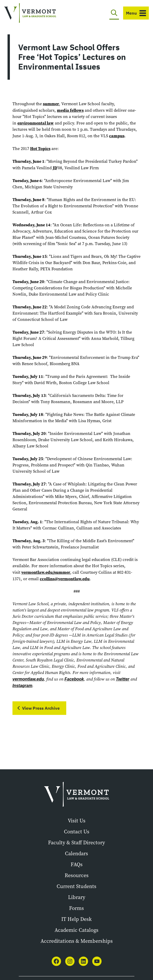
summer (51, 104)
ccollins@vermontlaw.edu (65, 579)
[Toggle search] (114, 13)
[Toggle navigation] (136, 13)
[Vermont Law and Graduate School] (30, 13)
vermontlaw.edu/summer (46, 572)
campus (117, 136)
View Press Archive (41, 708)
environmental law (36, 123)
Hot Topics (40, 148)
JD (55, 168)
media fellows (70, 110)
